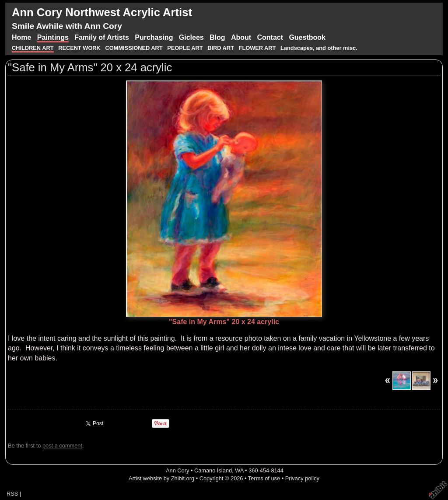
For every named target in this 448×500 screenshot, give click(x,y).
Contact (270, 37)
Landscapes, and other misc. (319, 48)
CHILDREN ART (33, 48)
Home (21, 37)
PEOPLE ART (185, 48)
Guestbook (307, 37)
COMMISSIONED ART (134, 48)
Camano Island (213, 470)
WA (239, 470)
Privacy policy (302, 478)
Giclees (191, 37)
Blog (217, 37)
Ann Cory (177, 470)
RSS (12, 494)
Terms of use (264, 478)
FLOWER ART (258, 48)
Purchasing (154, 37)
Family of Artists (102, 37)
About (241, 37)
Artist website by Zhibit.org (161, 478)
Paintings (53, 37)
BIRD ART (221, 48)
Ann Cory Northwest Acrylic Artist (102, 12)
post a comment (62, 446)
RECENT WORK (80, 48)
